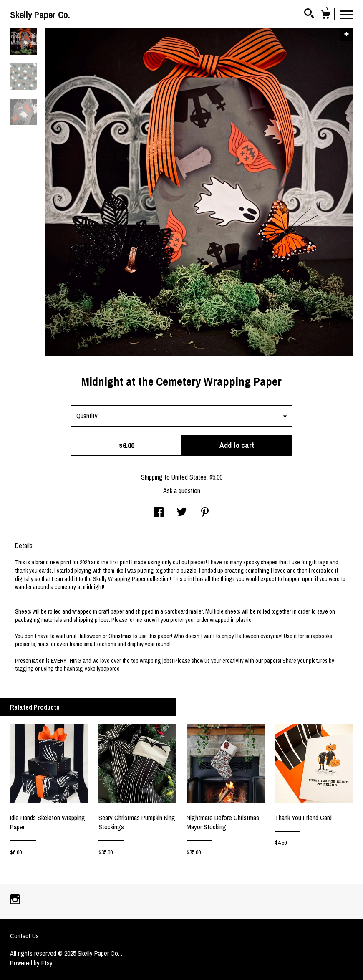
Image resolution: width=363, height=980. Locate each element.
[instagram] (15, 900)
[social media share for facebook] (159, 513)
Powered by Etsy (31, 963)
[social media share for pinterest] (205, 513)
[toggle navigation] (347, 14)
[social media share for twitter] (182, 513)
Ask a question (182, 490)
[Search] (309, 15)
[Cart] (325, 15)
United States (189, 477)
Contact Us (24, 936)
